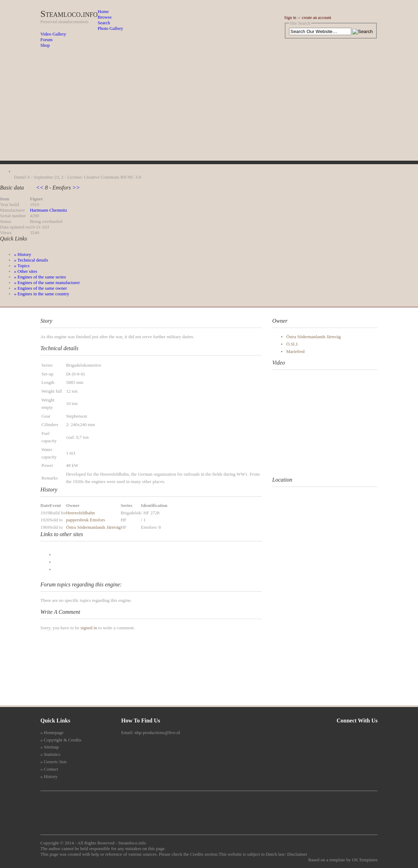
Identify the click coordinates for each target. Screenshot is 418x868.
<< (40, 188)
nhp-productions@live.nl (157, 732)
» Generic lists (54, 762)
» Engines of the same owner (41, 288)
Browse (105, 17)
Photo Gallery (110, 28)
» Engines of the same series (40, 277)
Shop (45, 45)
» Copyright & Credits (61, 740)
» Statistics (50, 754)
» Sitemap (50, 747)
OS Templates (365, 860)
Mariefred (295, 351)
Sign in (290, 18)
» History (23, 254)
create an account (316, 18)
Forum (47, 40)
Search (104, 23)
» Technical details (31, 260)
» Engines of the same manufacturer (47, 282)
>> (76, 188)
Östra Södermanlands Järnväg (93, 527)
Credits (197, 854)
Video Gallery (53, 34)
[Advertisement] (209, 111)
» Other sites (26, 271)
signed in (89, 628)
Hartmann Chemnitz (48, 210)
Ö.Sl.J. (292, 344)
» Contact (49, 769)
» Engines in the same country (42, 294)
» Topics (22, 266)
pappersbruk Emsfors (86, 520)
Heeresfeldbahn (80, 513)
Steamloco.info (69, 14)
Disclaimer (297, 854)
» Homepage (52, 732)
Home (103, 11)
